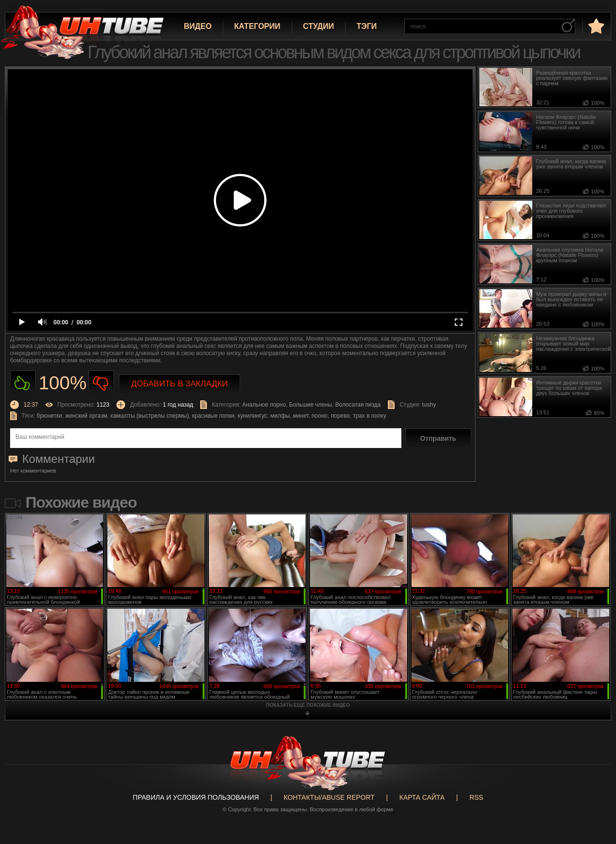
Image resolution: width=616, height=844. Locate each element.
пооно (320, 416)
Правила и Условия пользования (196, 797)
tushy (429, 405)
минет (301, 416)
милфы (280, 416)
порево (340, 416)
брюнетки (49, 416)
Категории (257, 26)
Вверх (594, 794)
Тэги (367, 26)
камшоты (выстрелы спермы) (149, 416)
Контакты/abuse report (329, 797)
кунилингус (252, 416)
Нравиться (23, 383)
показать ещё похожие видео (308, 705)
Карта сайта (422, 797)
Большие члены (311, 405)
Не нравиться (101, 383)
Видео (198, 26)
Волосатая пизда (358, 405)
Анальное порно (264, 405)
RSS (476, 797)
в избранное (595, 26)
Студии (319, 26)
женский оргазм (86, 416)
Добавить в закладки (180, 384)
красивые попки (213, 416)
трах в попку (369, 416)
